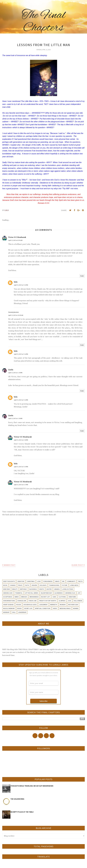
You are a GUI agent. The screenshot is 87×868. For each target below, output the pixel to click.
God (70, 601)
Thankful (19, 593)
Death (42, 589)
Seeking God (8, 593)
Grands (57, 589)
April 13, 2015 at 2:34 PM (21, 440)
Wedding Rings (65, 608)
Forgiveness (48, 581)
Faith (27, 585)
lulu (16, 282)
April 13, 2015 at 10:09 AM (16, 315)
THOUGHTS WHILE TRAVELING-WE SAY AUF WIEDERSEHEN (32, 786)
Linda (11, 370)
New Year (7, 589)
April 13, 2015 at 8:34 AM (15, 240)
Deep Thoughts (9, 581)
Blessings (33, 589)
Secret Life (28, 608)
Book (5, 585)
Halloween (78, 601)
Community (71, 581)
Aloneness (59, 593)
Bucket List (46, 597)
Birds (17, 597)
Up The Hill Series (32, 593)
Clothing (62, 597)
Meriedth (54, 605)
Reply (82, 276)
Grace (57, 581)
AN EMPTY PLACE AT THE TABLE (22, 812)
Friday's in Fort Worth (48, 601)
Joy (79, 593)
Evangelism (22, 601)
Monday (63, 605)
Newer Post (10, 565)
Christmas (31, 581)
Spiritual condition (43, 608)
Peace (20, 585)
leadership (22, 612)
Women (76, 608)
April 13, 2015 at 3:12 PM (21, 285)
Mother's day (73, 605)
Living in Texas (68, 589)
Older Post (77, 565)
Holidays (43, 585)
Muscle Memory (9, 608)
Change (13, 585)
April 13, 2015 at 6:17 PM (21, 485)
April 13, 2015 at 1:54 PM (15, 373)
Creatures (72, 597)
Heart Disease (8, 605)
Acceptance (8, 597)
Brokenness (34, 597)
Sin (63, 581)
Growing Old (70, 593)
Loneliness (74, 585)
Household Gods (30, 605)
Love (39, 581)
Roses (19, 608)
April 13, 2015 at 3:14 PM (21, 354)
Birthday (24, 589)
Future (65, 585)
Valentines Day (46, 593)
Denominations (9, 601)
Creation (21, 581)
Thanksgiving (54, 585)
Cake (54, 597)
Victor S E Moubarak (17, 237)
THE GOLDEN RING (17, 799)
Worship (6, 612)
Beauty (15, 589)
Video (55, 608)
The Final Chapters (44, 22)
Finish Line (33, 601)
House (19, 605)
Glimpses (62, 601)
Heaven (34, 585)
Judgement (43, 605)
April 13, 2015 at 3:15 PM (21, 467)
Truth (80, 581)
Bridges (24, 597)
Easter (49, 589)
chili (14, 612)
